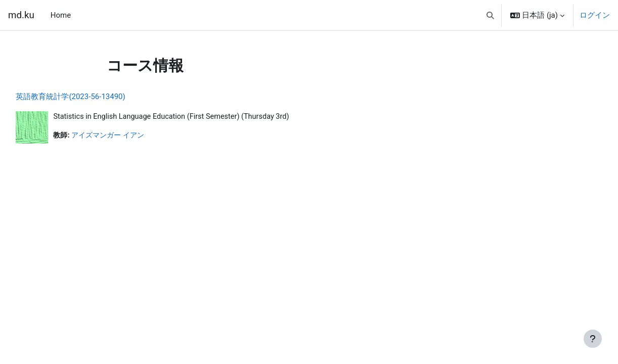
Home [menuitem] (61, 15)
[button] (490, 15)
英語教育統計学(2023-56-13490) (93, 97)
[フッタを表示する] (593, 339)
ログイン (595, 15)
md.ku (21, 15)
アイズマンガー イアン (134, 136)
